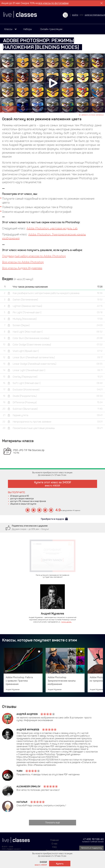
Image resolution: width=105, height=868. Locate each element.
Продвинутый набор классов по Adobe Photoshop (34, 256)
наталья (22, 802)
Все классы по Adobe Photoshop (23, 262)
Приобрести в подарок (53, 519)
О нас (55, 844)
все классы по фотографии (53, 3)
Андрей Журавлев (28, 730)
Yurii (20, 771)
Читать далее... (67, 622)
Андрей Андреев (27, 714)
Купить (60, 864)
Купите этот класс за (53, 484)
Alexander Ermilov (29, 786)
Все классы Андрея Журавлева (22, 268)
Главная (55, 840)
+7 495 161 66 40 (93, 839)
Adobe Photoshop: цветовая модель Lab (52, 228)
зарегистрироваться (95, 15)
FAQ (55, 847)
